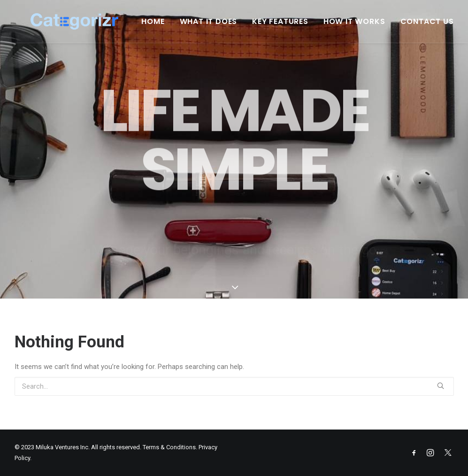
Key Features (287, 26)
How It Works (361, 26)
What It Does (215, 26)
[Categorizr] (81, 26)
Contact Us (434, 26)
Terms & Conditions (169, 447)
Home (159, 26)
